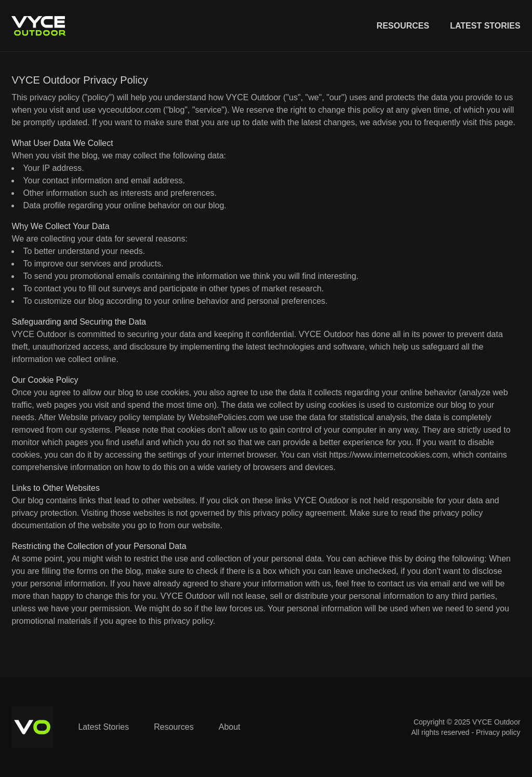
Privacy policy (498, 732)
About (230, 727)
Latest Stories (485, 26)
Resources (403, 26)
